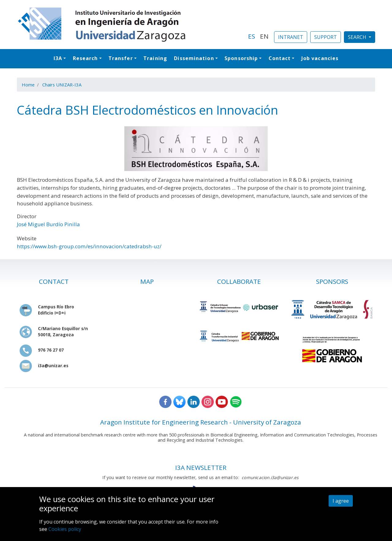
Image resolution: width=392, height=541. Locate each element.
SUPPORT (326, 37)
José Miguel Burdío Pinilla (48, 224)
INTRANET (291, 37)
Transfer (121, 58)
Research (85, 58)
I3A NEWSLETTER (201, 467)
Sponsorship (241, 58)
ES (252, 36)
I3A (58, 58)
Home (28, 85)
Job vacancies (320, 58)
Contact (280, 58)
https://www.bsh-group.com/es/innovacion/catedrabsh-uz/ (89, 246)
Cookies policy (65, 529)
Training (155, 58)
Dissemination (194, 58)
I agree (341, 501)
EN (264, 36)
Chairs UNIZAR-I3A (62, 85)
